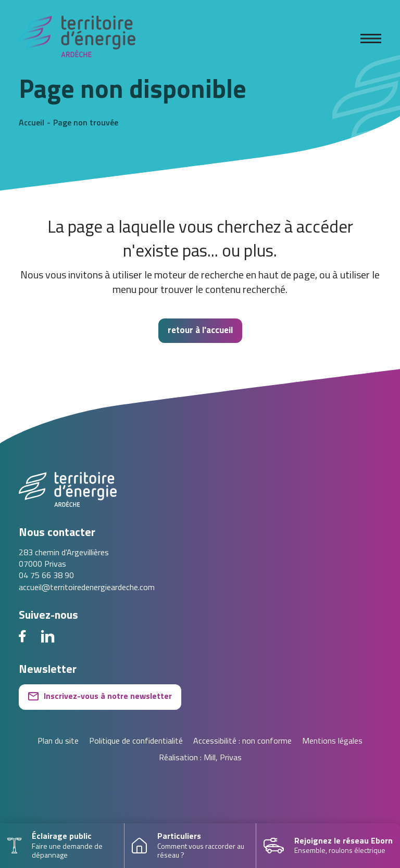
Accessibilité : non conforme (242, 742)
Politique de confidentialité (136, 742)
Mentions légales (332, 742)
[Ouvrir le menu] (371, 39)
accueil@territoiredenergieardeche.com (87, 588)
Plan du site (58, 742)
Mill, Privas (223, 758)
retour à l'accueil (200, 331)
